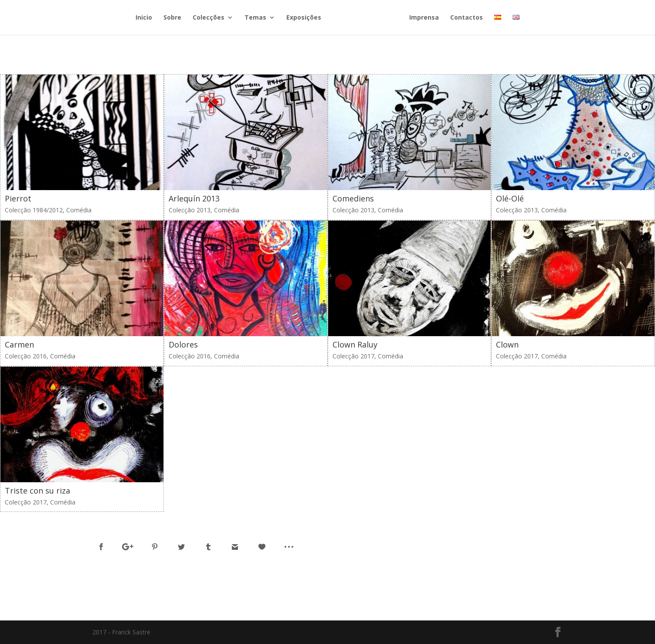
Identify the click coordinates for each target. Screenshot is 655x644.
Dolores (183, 344)
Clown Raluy (355, 344)
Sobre (172, 18)
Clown (507, 344)
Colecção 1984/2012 (34, 210)
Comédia (79, 210)
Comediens (353, 198)
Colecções (209, 18)
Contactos (467, 18)
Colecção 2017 (353, 356)
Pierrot (18, 198)
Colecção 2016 (26, 356)
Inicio (144, 18)
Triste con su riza (37, 491)
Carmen (19, 344)
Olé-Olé (510, 198)
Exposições (304, 18)
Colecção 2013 (190, 210)
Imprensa (424, 18)
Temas (255, 18)
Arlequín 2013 (194, 198)
